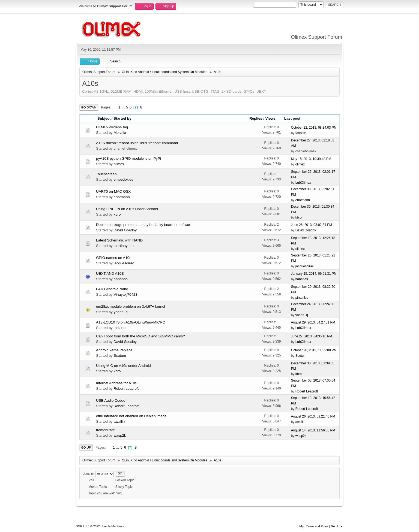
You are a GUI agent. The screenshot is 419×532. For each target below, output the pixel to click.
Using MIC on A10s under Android (123, 366)
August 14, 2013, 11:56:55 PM (313, 430)
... (124, 107)
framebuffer (105, 430)
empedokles (123, 179)
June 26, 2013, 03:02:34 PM (312, 225)
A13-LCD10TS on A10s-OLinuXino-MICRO (131, 322)
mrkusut (120, 328)
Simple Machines (113, 526)
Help (301, 526)
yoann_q (120, 312)
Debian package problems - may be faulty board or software (144, 225)
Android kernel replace (114, 350)
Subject (104, 118)
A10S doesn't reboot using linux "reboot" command (137, 143)
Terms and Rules (317, 526)
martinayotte (123, 246)
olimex (119, 164)
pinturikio (302, 298)
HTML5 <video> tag (112, 127)
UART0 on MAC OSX (113, 191)
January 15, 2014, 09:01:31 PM (314, 274)
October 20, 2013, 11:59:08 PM (314, 350)
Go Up (86, 448)
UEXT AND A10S (110, 273)
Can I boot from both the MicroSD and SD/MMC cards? (140, 336)
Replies (256, 118)
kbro (117, 214)
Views (273, 118)
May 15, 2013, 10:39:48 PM (311, 159)
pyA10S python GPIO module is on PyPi (128, 158)
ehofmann (122, 197)
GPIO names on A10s (114, 258)
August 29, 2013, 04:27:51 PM (313, 322)
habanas (120, 279)
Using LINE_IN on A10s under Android (127, 209)
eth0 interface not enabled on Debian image (131, 416)
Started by (122, 118)
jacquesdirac (124, 263)
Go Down (89, 107)
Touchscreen (106, 174)
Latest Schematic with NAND (119, 240)
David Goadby (125, 230)
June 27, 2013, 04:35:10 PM (312, 336)
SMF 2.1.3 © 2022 (88, 526)
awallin (119, 421)
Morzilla (120, 133)
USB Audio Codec (111, 400)
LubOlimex (303, 183)
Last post (292, 118)
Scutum (120, 356)
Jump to (88, 474)
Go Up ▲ (337, 526)
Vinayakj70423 (125, 294)
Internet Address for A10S (117, 383)
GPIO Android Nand (112, 289)
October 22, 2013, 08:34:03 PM (314, 128)
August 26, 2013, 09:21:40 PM (313, 416)
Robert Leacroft (126, 389)
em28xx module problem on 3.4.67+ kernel (131, 306)
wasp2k (120, 435)
